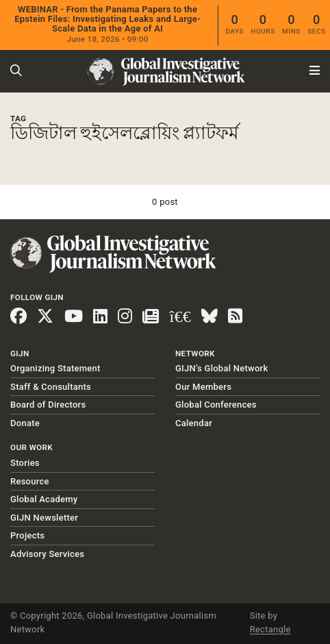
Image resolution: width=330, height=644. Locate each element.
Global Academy (44, 499)
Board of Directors (48, 405)
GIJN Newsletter (44, 518)
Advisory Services (47, 554)
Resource (30, 481)
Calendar (194, 423)
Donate (25, 423)
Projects (27, 535)
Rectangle (270, 629)
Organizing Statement (55, 368)
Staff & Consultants (51, 387)
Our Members (203, 387)
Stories (25, 463)
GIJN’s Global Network (222, 368)
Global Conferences (216, 405)
